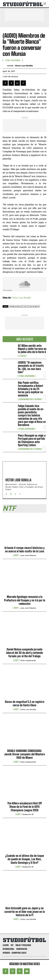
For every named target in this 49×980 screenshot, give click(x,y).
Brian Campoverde (28, 660)
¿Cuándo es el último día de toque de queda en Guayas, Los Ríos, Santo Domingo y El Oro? (25, 859)
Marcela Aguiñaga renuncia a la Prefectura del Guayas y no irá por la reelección (25, 600)
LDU (25, 307)
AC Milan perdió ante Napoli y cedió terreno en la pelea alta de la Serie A (32, 349)
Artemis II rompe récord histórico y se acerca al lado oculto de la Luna (24, 550)
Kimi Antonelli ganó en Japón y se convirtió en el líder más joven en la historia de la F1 (25, 912)
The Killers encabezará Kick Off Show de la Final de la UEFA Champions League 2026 (25, 807)
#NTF (16, 555)
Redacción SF (28, 814)
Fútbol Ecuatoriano (27, 376)
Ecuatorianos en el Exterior (30, 399)
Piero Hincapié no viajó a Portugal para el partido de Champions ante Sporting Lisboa (32, 440)
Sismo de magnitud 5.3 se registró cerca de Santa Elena (25, 703)
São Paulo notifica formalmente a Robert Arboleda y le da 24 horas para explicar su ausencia (31, 389)
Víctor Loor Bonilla (24, 66)
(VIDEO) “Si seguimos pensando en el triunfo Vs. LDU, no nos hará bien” (31, 367)
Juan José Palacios (28, 555)
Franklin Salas (16, 307)
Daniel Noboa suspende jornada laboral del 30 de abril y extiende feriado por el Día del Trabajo (24, 653)
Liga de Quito (34, 307)
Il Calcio (22, 356)
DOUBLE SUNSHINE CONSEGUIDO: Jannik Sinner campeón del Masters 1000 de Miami (25, 754)
